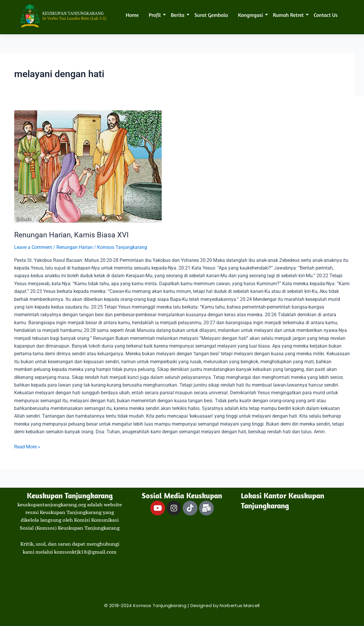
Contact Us (326, 15)
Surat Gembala (211, 15)
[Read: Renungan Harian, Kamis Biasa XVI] (182, 167)
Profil (156, 15)
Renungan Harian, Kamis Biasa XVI (72, 235)
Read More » (27, 446)
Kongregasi (252, 15)
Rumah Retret (289, 15)
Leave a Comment (33, 247)
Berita (179, 15)
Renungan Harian (75, 247)
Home (132, 15)
